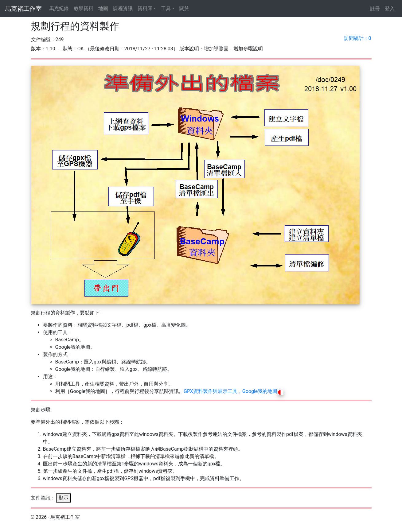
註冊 (375, 8)
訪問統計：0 (358, 38)
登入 (390, 8)
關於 (184, 8)
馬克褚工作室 (23, 9)
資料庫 (145, 8)
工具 (166, 8)
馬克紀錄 (59, 8)
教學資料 (84, 8)
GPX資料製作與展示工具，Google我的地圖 (234, 391)
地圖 (103, 8)
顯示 (64, 498)
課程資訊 (123, 8)
